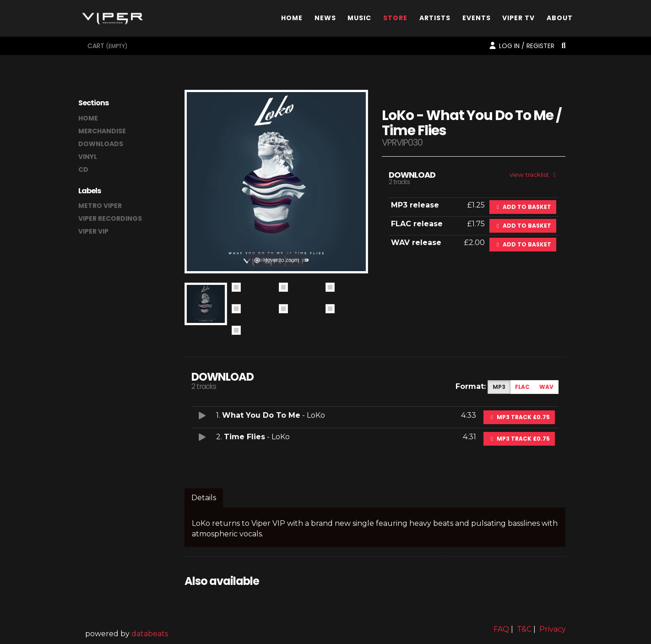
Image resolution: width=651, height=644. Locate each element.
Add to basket (523, 207)
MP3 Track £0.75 (519, 417)
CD (83, 169)
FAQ (501, 629)
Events (477, 20)
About (560, 20)
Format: (471, 386)
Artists (435, 20)
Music (359, 20)
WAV (546, 387)
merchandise (102, 131)
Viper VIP (93, 231)
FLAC (522, 387)
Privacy (553, 629)
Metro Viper (100, 206)
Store (395, 20)
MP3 (499, 387)
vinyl (88, 157)
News (325, 20)
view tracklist (534, 175)
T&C (524, 629)
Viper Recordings (110, 218)
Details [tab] (204, 498)
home (88, 118)
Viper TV (518, 20)
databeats (150, 634)
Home (292, 20)
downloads (101, 144)
